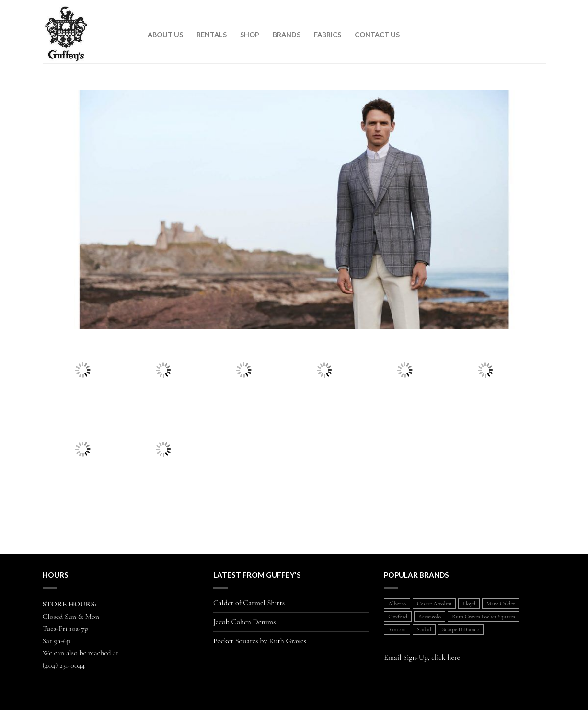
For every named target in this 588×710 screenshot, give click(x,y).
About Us (165, 35)
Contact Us (377, 35)
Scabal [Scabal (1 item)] (424, 629)
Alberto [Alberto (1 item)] (397, 604)
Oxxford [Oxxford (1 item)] (398, 617)
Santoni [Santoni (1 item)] (397, 629)
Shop (250, 35)
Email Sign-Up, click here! (423, 657)
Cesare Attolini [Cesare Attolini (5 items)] (434, 604)
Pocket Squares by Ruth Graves (260, 641)
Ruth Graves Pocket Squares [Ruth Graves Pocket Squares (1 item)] (483, 617)
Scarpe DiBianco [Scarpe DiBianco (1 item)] (461, 629)
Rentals (212, 35)
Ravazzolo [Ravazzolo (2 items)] (430, 617)
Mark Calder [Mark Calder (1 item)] (501, 604)
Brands (287, 35)
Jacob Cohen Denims (245, 622)
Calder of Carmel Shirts (249, 603)
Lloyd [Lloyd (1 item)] (469, 604)
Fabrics (328, 35)
